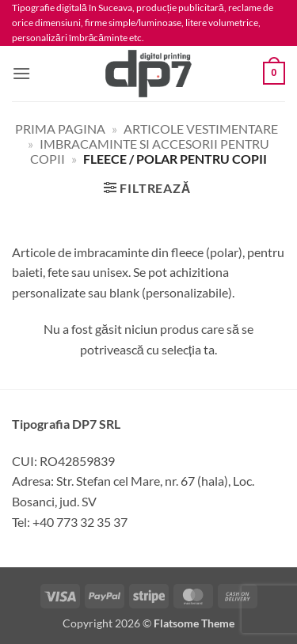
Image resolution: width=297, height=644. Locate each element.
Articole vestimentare (201, 129)
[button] (21, 73)
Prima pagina (60, 129)
